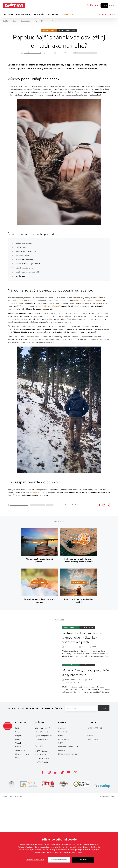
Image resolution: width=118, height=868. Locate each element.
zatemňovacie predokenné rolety (89, 369)
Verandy (18, 811)
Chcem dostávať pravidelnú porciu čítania (36, 777)
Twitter (109, 573)
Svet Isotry (62, 796)
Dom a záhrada (23, 14)
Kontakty (62, 819)
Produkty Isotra (107, 14)
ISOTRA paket (40, 823)
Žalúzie (18, 796)
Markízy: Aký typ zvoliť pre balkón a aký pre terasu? (81, 741)
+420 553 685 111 (94, 796)
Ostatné (18, 826)
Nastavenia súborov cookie (69, 822)
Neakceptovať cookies (59, 860)
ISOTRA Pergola (41, 830)
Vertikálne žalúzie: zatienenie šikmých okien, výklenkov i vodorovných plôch (83, 706)
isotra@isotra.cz (93, 800)
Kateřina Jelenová (32, 53)
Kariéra (61, 804)
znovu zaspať (35, 561)
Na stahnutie (63, 800)
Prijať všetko (83, 860)
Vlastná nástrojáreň (42, 796)
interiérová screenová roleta (48, 374)
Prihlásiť (105, 777)
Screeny (18, 815)
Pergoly (18, 804)
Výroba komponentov (43, 804)
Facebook (87, 5)
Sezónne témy (68, 14)
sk (104, 5)
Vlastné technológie (43, 800)
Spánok (93, 53)
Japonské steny (21, 819)
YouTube (96, 5)
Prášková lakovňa (42, 807)
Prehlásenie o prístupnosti (68, 815)
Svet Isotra (53, 14)
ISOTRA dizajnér (41, 819)
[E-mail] (81, 777)
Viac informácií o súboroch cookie (70, 847)
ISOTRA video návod (43, 827)
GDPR (61, 811)
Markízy (18, 807)
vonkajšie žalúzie (14, 372)
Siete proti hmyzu (22, 822)
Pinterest (104, 573)
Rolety (18, 800)
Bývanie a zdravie (81, 53)
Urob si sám (39, 14)
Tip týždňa (8, 14)
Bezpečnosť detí (64, 807)
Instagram (91, 5)
